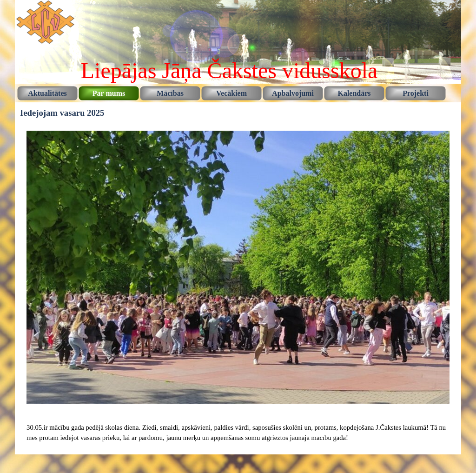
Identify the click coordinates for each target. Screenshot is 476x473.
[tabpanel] (238, 433)
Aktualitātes (47, 93)
